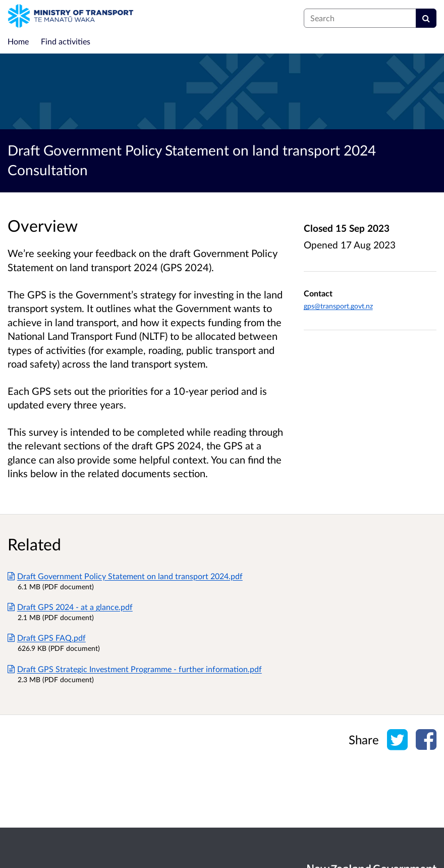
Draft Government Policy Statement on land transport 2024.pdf (125, 576)
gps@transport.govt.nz (338, 306)
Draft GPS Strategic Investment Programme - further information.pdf (135, 669)
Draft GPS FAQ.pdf (47, 637)
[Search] (426, 18)
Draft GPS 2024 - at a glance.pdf (70, 607)
